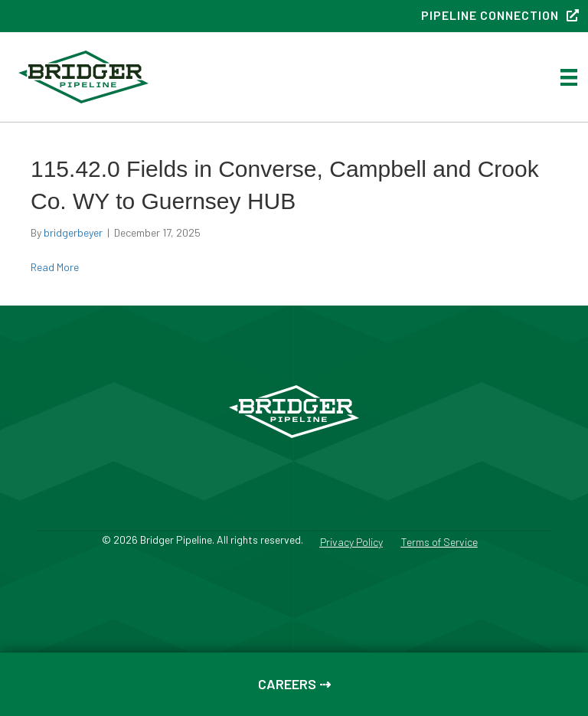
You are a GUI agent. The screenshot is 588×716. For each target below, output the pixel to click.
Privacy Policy (351, 543)
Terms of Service (439, 543)
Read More (55, 267)
